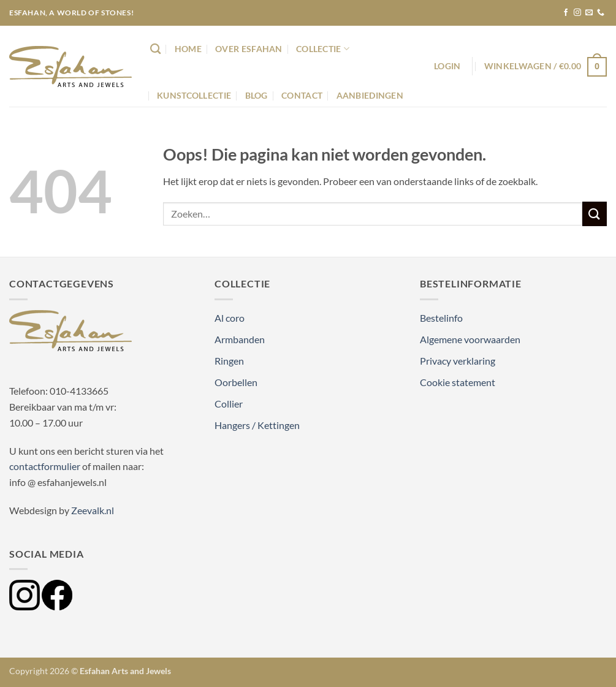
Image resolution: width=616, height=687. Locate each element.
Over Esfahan (249, 49)
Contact (302, 95)
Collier (229, 404)
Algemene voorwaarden (470, 339)
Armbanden (240, 339)
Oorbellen (236, 382)
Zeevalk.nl (93, 510)
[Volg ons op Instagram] (577, 13)
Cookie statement (458, 382)
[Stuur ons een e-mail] (589, 13)
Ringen (229, 361)
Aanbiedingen (370, 95)
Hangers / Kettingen (257, 425)
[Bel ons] (601, 13)
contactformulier (45, 466)
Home (188, 49)
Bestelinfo (441, 318)
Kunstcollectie (194, 95)
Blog (257, 95)
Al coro (230, 318)
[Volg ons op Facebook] (566, 13)
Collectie (323, 49)
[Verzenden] (595, 214)
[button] (447, 66)
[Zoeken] (155, 49)
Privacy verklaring (458, 361)
